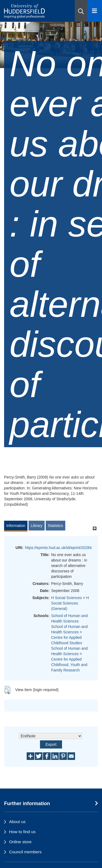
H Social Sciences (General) (70, 603)
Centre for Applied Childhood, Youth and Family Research (69, 665)
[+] (95, 528)
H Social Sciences (67, 598)
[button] (81, 11)
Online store (20, 842)
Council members (25, 852)
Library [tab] (37, 526)
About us (17, 822)
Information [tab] (16, 526)
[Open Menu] (95, 11)
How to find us (22, 832)
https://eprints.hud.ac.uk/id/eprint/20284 (58, 548)
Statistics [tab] (55, 526)
